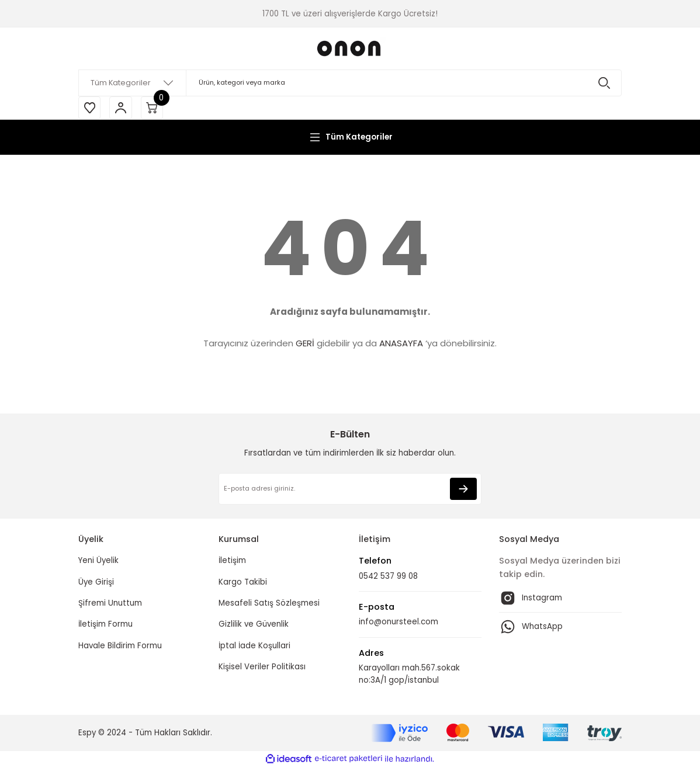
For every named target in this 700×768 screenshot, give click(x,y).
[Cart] (154, 108)
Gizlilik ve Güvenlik (254, 625)
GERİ (305, 344)
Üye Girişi (96, 583)
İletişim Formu (105, 625)
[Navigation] (350, 138)
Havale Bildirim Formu (120, 646)
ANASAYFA (401, 344)
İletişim (232, 562)
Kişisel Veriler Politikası (262, 667)
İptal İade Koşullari (254, 646)
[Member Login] (122, 108)
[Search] (350, 83)
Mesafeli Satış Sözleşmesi (269, 604)
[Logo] (350, 48)
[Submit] (463, 490)
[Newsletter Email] (350, 490)
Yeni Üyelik (98, 562)
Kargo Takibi (243, 583)
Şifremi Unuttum (110, 604)
